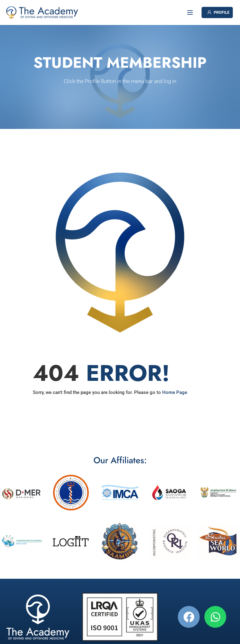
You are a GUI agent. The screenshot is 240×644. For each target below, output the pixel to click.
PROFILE (218, 12)
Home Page (175, 392)
